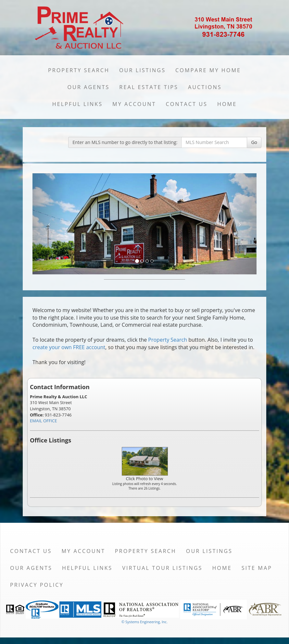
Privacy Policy (37, 585)
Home (227, 104)
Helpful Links (77, 104)
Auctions (205, 87)
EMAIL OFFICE (44, 421)
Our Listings (142, 70)
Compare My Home (208, 70)
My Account (134, 104)
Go (254, 142)
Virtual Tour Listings (162, 568)
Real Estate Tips (149, 87)
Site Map (257, 568)
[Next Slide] (240, 224)
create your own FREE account (69, 347)
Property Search (79, 70)
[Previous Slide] (49, 224)
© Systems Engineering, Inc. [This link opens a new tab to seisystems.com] (144, 622)
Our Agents (88, 87)
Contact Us (187, 104)
